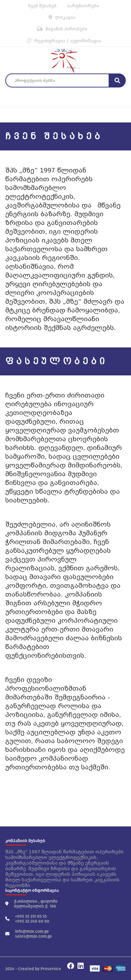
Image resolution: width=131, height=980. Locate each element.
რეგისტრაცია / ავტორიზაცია (64, 41)
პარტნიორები (83, 6)
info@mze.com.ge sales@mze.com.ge (29, 934)
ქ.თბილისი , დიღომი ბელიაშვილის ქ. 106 (31, 904)
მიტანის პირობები (62, 29)
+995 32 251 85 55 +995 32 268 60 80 (27, 919)
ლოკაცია (62, 17)
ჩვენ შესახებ (42, 6)
